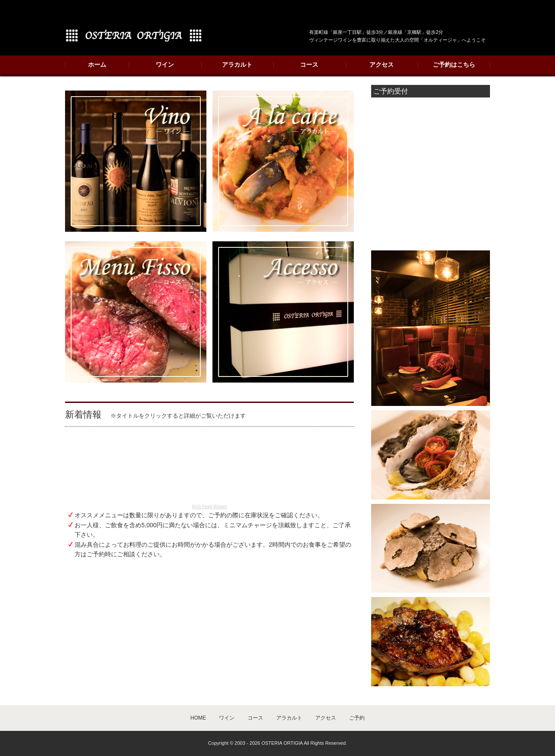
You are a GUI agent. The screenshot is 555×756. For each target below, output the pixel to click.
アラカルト (237, 65)
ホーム (97, 65)
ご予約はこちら (454, 65)
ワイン (165, 65)
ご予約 (357, 718)
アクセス (382, 65)
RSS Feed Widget (209, 507)
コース (309, 65)
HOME (198, 718)
